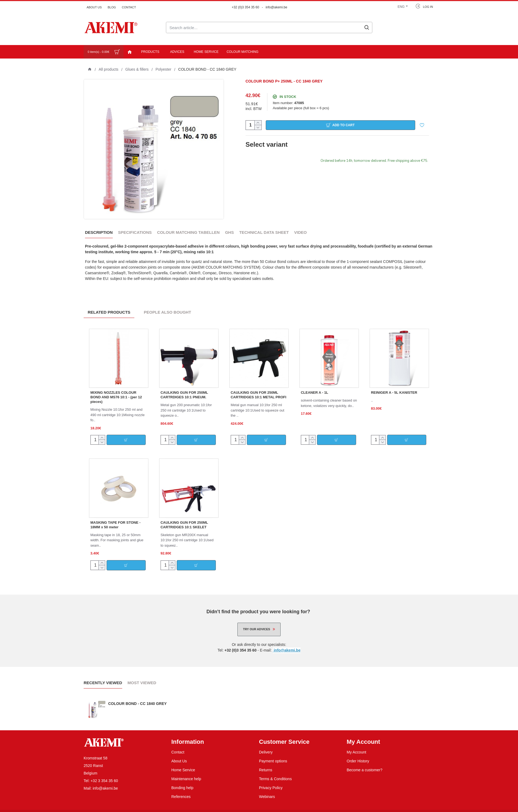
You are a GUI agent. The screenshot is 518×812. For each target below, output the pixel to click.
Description (99, 232)
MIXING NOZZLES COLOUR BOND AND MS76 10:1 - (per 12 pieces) (116, 390)
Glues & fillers (137, 69)
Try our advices (257, 622)
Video (300, 232)
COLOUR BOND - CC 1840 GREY (137, 697)
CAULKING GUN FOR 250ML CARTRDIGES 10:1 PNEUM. (184, 388)
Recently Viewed (103, 676)
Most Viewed (142, 676)
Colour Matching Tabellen (188, 232)
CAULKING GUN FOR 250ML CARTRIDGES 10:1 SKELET (184, 518)
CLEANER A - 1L (315, 386)
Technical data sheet (264, 232)
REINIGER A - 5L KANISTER (394, 386)
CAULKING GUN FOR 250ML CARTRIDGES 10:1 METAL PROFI (258, 388)
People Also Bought (167, 305)
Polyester (163, 69)
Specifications (135, 232)
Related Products (109, 305)
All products (109, 69)
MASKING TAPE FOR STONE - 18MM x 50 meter (115, 518)
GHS (229, 232)
